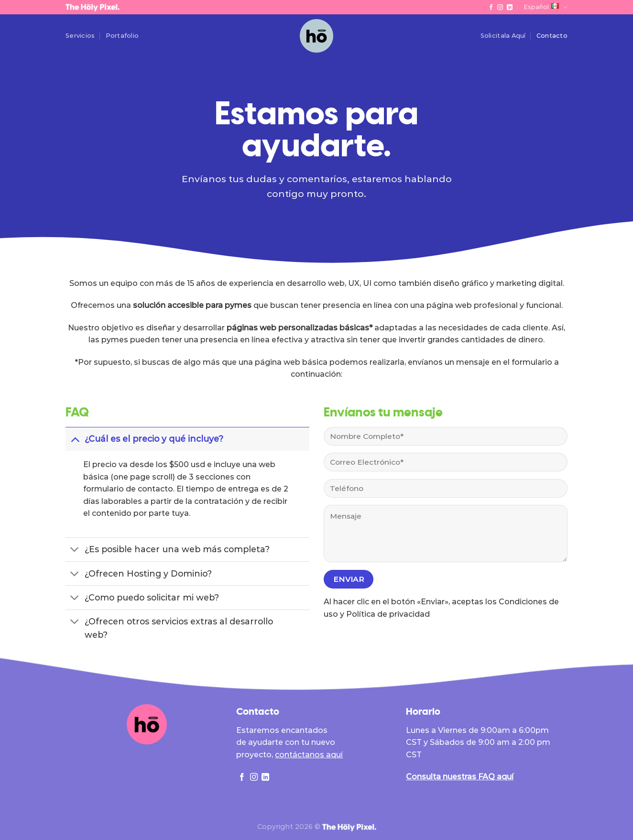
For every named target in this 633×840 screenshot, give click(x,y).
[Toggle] (75, 439)
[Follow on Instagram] (500, 8)
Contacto (552, 36)
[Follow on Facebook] (491, 8)
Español (546, 7)
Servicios (80, 36)
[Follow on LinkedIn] (510, 8)
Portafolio (122, 36)
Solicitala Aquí (503, 36)
